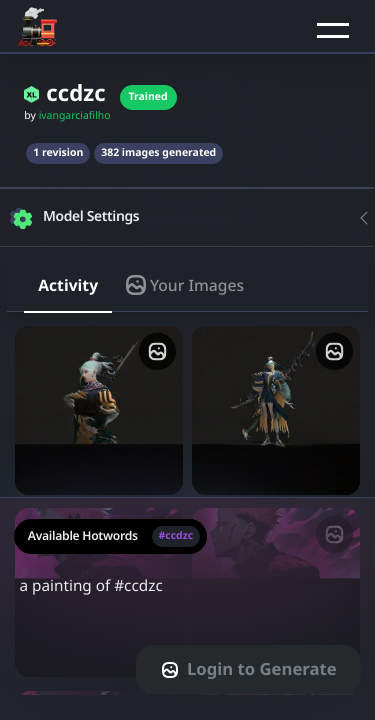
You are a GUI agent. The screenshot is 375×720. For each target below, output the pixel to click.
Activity (68, 285)
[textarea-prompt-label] (187, 608)
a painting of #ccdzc (187, 598)
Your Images (185, 285)
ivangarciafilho (75, 116)
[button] (333, 30)
